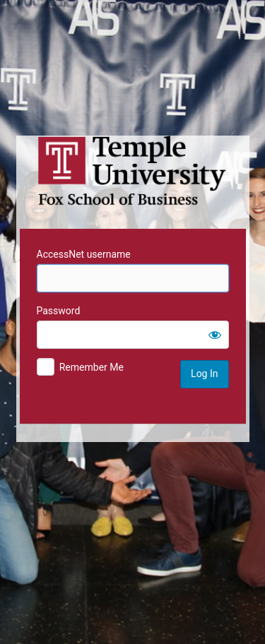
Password (59, 311)
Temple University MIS (133, 171)
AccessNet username (84, 254)
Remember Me (92, 367)
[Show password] (215, 335)
